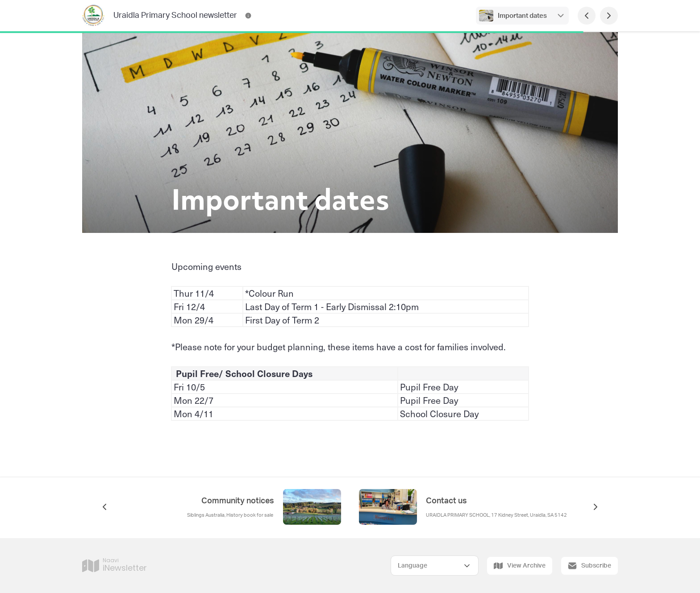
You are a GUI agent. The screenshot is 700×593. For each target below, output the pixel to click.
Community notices (238, 501)
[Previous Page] (587, 16)
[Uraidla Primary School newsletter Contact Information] (248, 16)
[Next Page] (609, 16)
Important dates (522, 16)
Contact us (446, 501)
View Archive (520, 566)
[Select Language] (435, 566)
